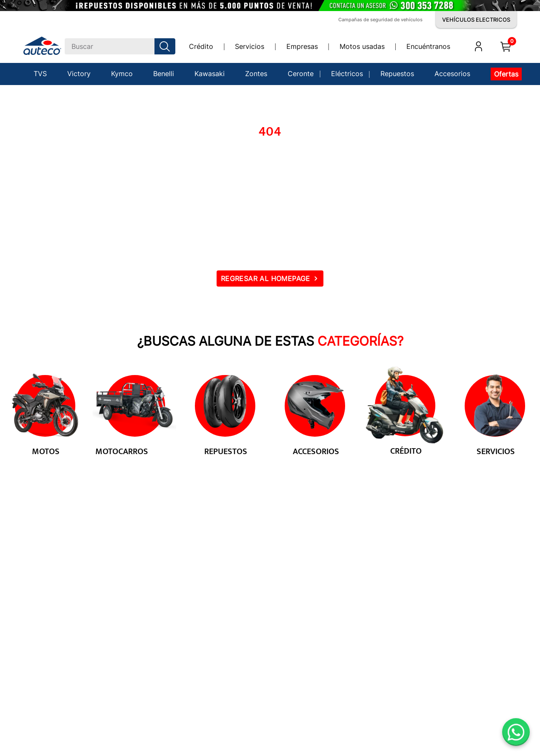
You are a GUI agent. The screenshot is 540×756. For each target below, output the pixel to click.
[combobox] (120, 46)
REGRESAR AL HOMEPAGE (266, 279)
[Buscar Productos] (166, 46)
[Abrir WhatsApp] (516, 732)
